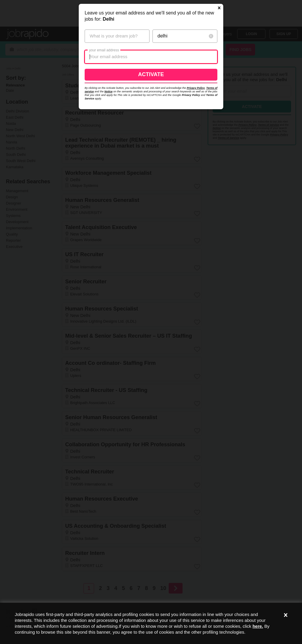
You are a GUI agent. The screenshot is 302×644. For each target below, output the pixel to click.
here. (258, 626)
